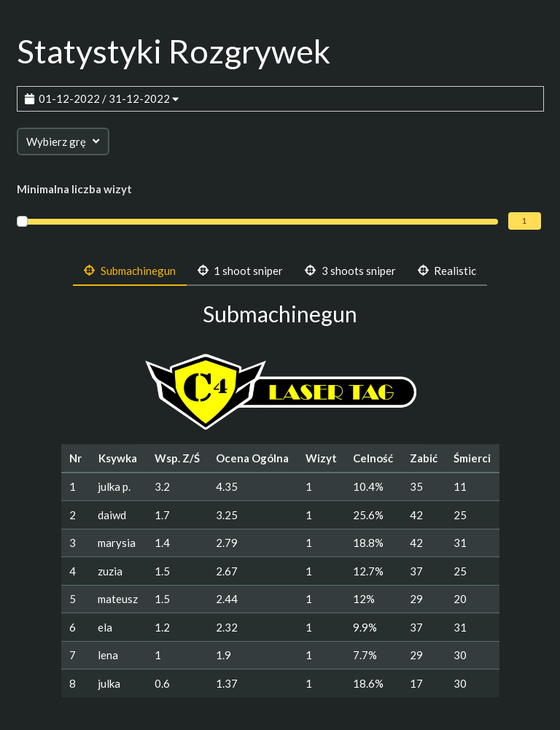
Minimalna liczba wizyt (74, 189)
